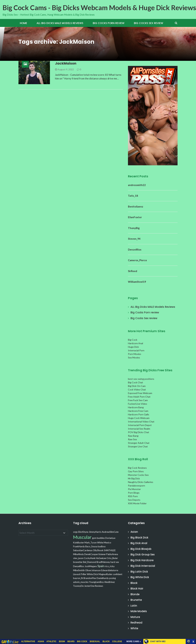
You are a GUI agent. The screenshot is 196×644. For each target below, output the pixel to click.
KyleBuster (79, 543)
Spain (101, 566)
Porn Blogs (134, 493)
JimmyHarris (95, 532)
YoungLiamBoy (96, 582)
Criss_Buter (112, 558)
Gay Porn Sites (136, 471)
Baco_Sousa (91, 546)
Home (23, 23)
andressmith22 (137, 185)
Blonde (135, 594)
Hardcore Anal (135, 343)
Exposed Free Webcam (140, 393)
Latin (134, 606)
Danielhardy (103, 578)
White (100, 543)
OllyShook (98, 550)
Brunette (136, 600)
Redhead (136, 623)
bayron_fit (78, 578)
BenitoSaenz (136, 206)
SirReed (133, 271)
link (193, 591)
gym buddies (98, 538)
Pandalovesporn (137, 486)
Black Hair (137, 589)
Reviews (99, 586)
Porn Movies (135, 354)
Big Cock (133, 340)
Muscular (82, 537)
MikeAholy (78, 554)
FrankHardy (79, 546)
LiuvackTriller (80, 574)
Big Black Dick (139, 538)
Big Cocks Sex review (149, 23)
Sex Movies (134, 357)
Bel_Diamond (90, 562)
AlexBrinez (110, 582)
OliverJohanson (93, 570)
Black (134, 583)
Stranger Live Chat (138, 446)
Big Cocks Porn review (109, 23)
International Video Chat (141, 422)
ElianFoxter (135, 217)
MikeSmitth (79, 570)
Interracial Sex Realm (139, 429)
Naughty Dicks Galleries (141, 482)
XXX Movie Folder (137, 503)
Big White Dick (140, 577)
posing (112, 578)
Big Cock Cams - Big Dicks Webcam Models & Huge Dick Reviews (99, 8)
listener (102, 554)
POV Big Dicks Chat (139, 432)
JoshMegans (91, 566)
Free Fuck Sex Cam (138, 400)
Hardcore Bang (136, 407)
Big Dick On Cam (137, 386)
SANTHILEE (110, 550)
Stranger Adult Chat (139, 443)
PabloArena (112, 554)
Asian (134, 532)
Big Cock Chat (135, 382)
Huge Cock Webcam (139, 418)
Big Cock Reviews (137, 468)
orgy (75, 532)
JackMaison (66, 63)
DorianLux (110, 538)
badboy (102, 546)
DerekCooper (91, 554)
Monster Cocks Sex (138, 475)
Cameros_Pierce (137, 260)
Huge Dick (133, 347)
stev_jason (78, 558)
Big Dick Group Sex (143, 554)
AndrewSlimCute (110, 532)
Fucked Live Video (138, 404)
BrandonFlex (90, 578)
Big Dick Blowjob (141, 549)
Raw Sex (132, 439)
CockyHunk (90, 558)
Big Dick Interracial (143, 566)
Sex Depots (134, 500)
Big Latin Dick (139, 572)
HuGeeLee (101, 558)
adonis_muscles (81, 582)
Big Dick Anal (139, 543)
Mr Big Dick (134, 478)
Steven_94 (134, 239)
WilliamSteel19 (137, 282)
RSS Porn (133, 496)
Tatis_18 (133, 196)
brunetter (78, 562)
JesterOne (89, 586)
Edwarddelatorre (110, 570)
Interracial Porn (136, 350)
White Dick (92, 574)
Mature (135, 617)
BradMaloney (103, 562)
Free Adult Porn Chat (139, 397)
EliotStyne (83, 532)
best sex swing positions (141, 379)
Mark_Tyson (91, 543)
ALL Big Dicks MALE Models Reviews (60, 23)
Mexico (107, 543)
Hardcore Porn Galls (139, 414)
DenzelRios (135, 250)
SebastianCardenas (83, 550)
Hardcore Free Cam (138, 411)
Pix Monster (134, 489)
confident (117, 574)
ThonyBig (134, 228)
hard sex (115, 562)
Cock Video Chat (137, 389)
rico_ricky (110, 566)
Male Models (139, 611)
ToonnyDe (78, 586)
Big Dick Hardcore (142, 560)
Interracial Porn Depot (140, 425)
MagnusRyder (105, 574)
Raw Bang (133, 436)
